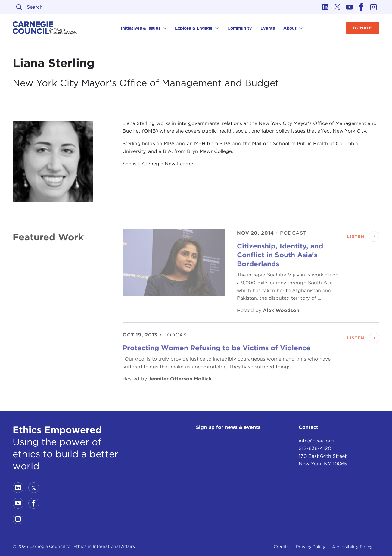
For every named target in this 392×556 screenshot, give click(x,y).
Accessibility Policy (352, 547)
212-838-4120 (315, 448)
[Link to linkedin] (325, 7)
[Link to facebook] (361, 7)
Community (240, 28)
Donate (363, 28)
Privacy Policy (311, 547)
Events (268, 28)
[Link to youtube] (349, 7)
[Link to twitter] (337, 7)
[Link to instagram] (373, 7)
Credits (281, 547)
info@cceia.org (316, 441)
